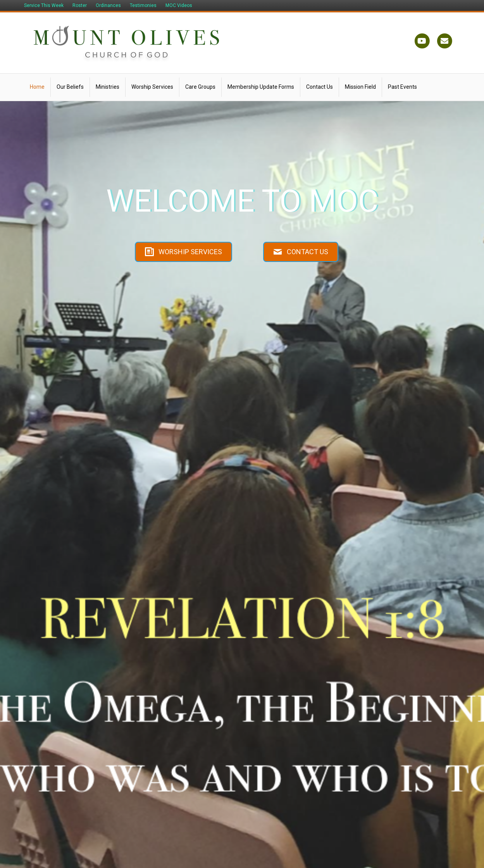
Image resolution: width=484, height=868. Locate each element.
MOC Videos (179, 5)
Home (37, 87)
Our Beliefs (70, 87)
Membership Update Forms (261, 87)
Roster (80, 5)
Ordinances (108, 5)
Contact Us (320, 87)
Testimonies (143, 5)
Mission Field (360, 87)
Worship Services (152, 87)
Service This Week (44, 5)
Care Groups (200, 87)
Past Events (402, 87)
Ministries (108, 87)
